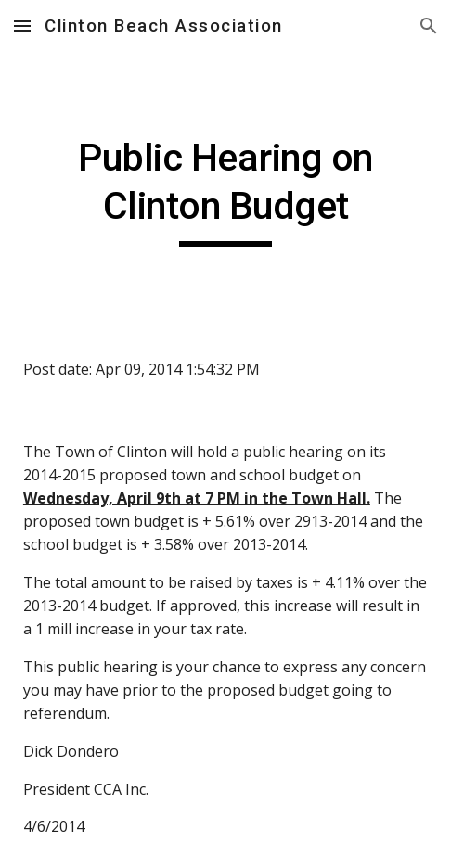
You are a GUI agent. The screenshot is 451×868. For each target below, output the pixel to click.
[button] (22, 26)
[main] (225, 190)
